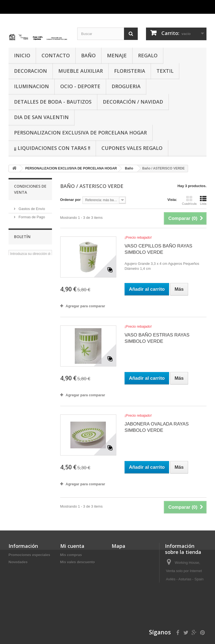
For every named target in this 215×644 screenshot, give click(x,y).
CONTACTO (56, 55)
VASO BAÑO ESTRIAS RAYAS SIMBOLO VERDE (157, 338)
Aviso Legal (27, 224)
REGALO (148, 55)
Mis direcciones (74, 569)
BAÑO (88, 55)
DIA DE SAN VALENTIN (41, 117)
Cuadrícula (189, 200)
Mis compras (71, 555)
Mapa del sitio (20, 598)
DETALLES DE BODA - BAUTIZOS (53, 102)
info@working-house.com (186, 633)
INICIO (22, 55)
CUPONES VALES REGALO (132, 148)
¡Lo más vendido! (23, 569)
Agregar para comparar (86, 306)
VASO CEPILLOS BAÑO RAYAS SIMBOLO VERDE (159, 249)
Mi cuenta (72, 546)
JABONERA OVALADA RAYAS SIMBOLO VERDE (157, 427)
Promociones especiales (29, 555)
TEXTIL (165, 71)
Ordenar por (71, 200)
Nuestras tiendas (31, 248)
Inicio (13, 591)
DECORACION (31, 71)
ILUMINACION (31, 86)
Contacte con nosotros (28, 584)
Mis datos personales (78, 576)
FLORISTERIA (130, 71)
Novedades (18, 562)
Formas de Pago (31, 215)
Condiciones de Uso (34, 240)
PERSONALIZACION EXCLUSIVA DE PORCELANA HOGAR (80, 133)
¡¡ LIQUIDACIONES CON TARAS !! (52, 148)
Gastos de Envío (31, 207)
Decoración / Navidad (133, 102)
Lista (203, 200)
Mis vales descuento (78, 562)
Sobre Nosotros (31, 232)
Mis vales (68, 584)
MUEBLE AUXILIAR (81, 71)
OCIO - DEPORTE (80, 86)
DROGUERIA (126, 86)
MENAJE (117, 55)
